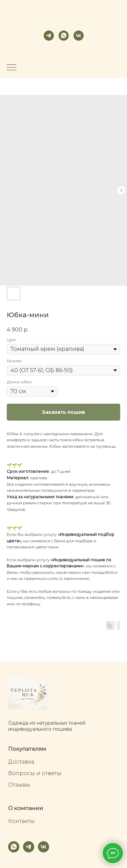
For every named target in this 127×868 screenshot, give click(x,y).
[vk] (79, 36)
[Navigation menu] (12, 68)
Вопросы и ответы (35, 773)
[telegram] (49, 36)
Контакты (21, 821)
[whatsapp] (64, 36)
